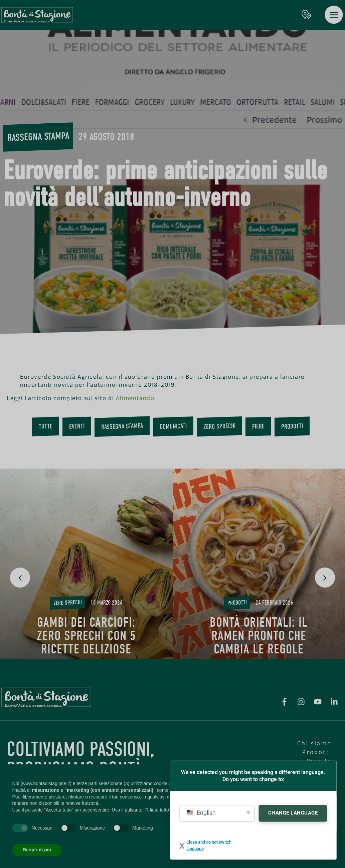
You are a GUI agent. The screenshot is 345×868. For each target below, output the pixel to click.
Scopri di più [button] (37, 850)
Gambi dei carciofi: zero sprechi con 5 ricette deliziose (86, 636)
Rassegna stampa (38, 137)
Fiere (258, 426)
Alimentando (135, 398)
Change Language (293, 813)
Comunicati (173, 426)
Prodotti (292, 426)
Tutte (46, 426)
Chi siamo (314, 743)
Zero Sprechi (219, 426)
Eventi (77, 427)
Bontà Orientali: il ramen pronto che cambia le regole (259, 636)
